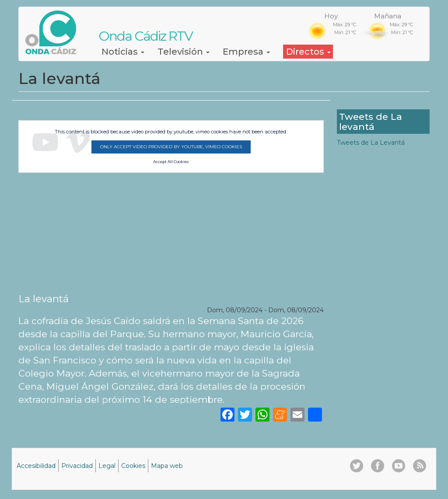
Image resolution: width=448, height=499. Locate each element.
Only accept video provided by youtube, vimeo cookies (171, 147)
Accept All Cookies (171, 162)
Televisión (184, 52)
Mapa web (167, 466)
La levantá (44, 299)
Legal (107, 466)
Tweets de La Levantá (371, 143)
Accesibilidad (36, 466)
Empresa (246, 52)
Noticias (123, 52)
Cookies (133, 466)
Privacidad (77, 466)
